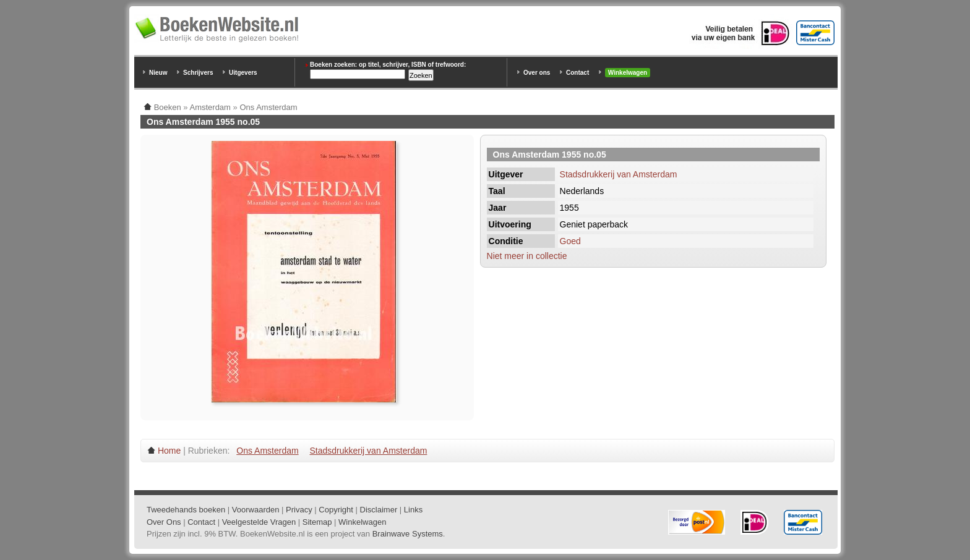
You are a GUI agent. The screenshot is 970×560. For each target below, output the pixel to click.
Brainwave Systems (408, 534)
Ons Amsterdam (267, 451)
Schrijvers (198, 73)
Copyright (336, 510)
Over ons (537, 73)
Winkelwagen (628, 73)
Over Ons (164, 522)
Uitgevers (243, 73)
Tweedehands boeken (186, 510)
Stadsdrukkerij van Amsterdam (619, 174)
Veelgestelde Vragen (259, 522)
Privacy (299, 510)
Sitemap (317, 522)
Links (413, 510)
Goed (570, 241)
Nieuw (158, 73)
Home (169, 451)
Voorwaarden (256, 510)
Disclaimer (379, 510)
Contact (577, 73)
